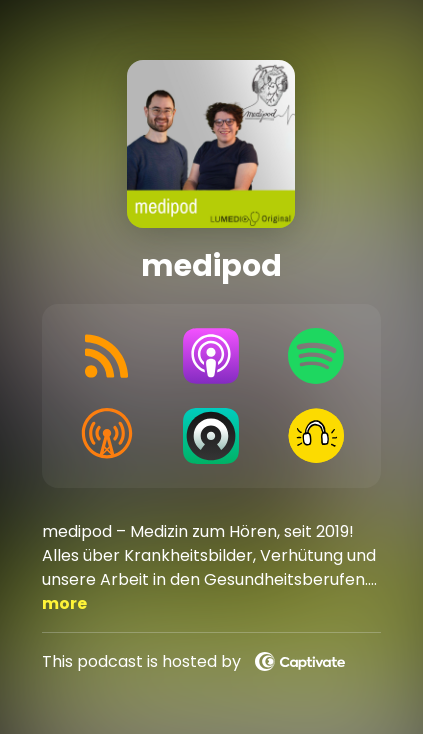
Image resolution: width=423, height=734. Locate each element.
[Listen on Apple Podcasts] (211, 356)
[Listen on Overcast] (106, 436)
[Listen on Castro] (211, 436)
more (64, 603)
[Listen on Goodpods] (316, 436)
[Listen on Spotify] (316, 356)
